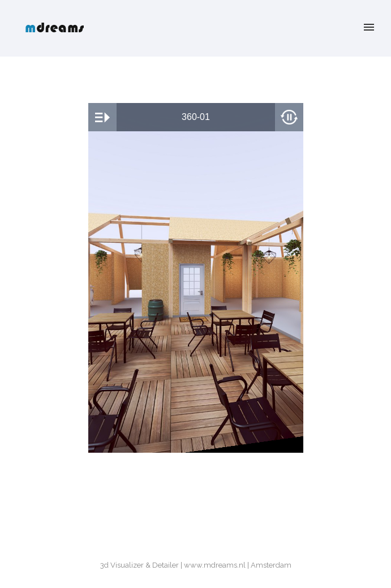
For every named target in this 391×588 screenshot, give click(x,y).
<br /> (196, 278)
